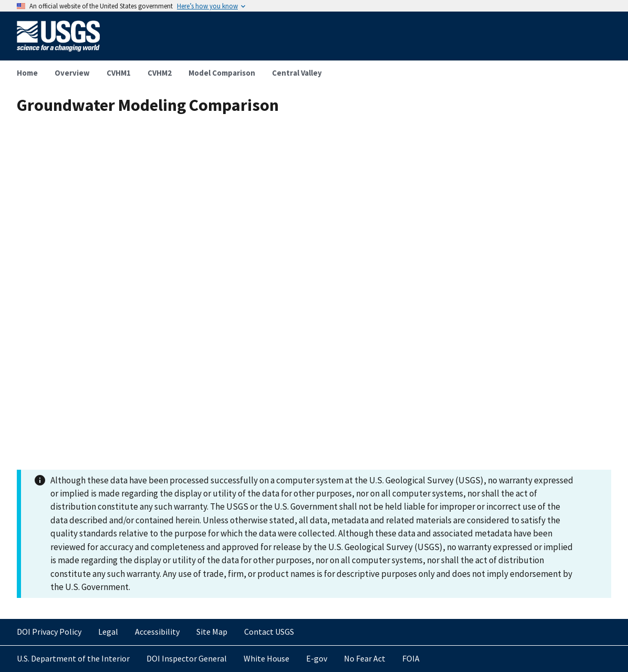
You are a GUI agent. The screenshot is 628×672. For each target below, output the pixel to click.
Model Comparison (222, 73)
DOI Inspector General (187, 658)
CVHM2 (160, 73)
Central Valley (297, 73)
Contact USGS (269, 632)
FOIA (411, 658)
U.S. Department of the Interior (73, 658)
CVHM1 (119, 73)
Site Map (212, 632)
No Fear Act (365, 658)
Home (27, 73)
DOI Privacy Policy (49, 632)
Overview (72, 73)
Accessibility (157, 632)
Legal (108, 632)
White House (266, 658)
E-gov (317, 658)
